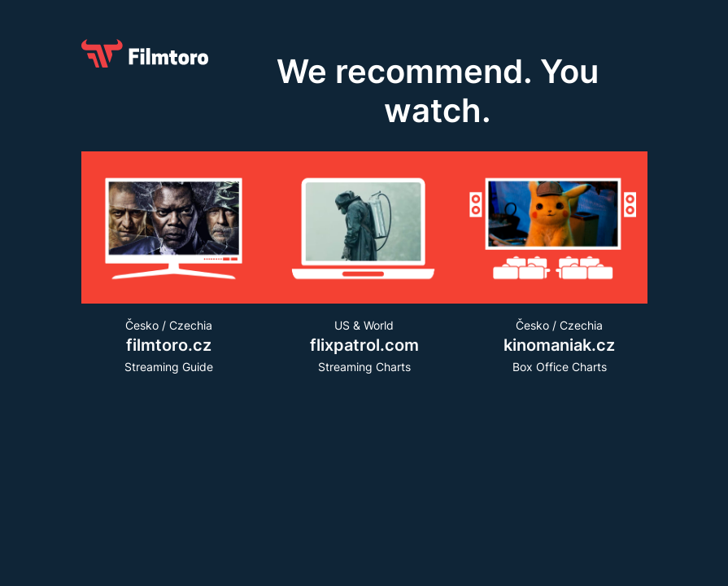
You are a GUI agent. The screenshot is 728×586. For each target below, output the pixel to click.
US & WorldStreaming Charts (364, 345)
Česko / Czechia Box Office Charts (560, 345)
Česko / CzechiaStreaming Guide (169, 345)
